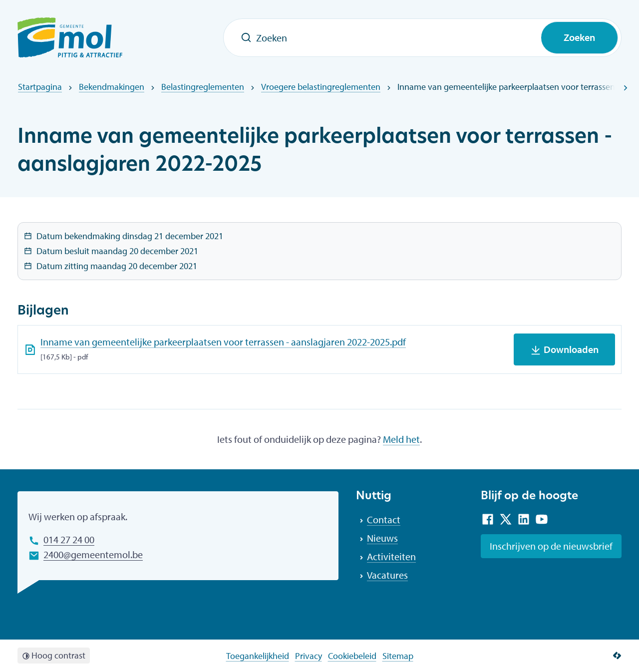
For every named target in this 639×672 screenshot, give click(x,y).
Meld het (401, 439)
